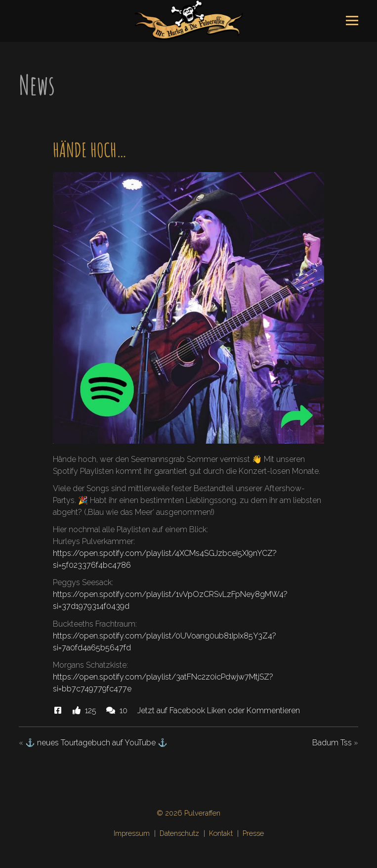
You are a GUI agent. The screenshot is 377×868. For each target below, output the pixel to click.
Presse (253, 833)
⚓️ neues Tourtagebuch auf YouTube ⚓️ (96, 743)
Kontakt (221, 833)
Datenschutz (179, 833)
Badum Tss (332, 743)
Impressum (132, 833)
